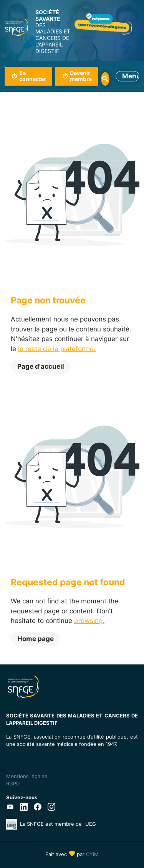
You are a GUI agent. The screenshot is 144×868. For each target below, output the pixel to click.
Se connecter (33, 76)
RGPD (13, 784)
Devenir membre (81, 76)
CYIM (92, 854)
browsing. (89, 621)
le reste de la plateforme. (57, 349)
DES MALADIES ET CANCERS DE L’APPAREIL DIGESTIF (54, 32)
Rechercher (105, 79)
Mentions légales (27, 776)
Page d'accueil (41, 366)
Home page (36, 639)
